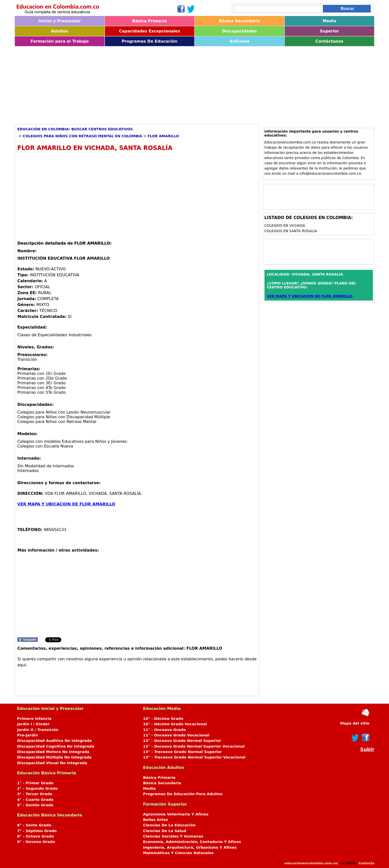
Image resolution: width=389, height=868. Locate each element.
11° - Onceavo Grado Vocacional (176, 735)
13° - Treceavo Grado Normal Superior (183, 752)
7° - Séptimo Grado (37, 831)
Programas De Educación (150, 41)
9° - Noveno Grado (36, 842)
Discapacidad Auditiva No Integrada (54, 741)
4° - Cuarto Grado (35, 800)
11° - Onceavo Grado (164, 730)
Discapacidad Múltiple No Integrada (54, 757)
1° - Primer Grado (35, 783)
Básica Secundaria (240, 21)
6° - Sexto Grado (34, 825)
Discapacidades (239, 31)
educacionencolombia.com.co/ (311, 863)
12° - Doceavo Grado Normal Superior (182, 741)
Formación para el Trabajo (60, 41)
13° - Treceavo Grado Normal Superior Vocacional (194, 757)
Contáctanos (329, 41)
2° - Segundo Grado (37, 788)
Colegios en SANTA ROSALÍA (291, 231)
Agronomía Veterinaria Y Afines (176, 814)
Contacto (366, 863)
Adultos (60, 31)
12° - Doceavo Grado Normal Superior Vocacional (194, 746)
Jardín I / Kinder (33, 724)
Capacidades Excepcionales (150, 31)
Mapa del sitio (355, 723)
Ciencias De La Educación (169, 825)
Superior (329, 31)
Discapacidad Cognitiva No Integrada (56, 746)
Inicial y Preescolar (60, 21)
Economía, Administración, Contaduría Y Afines (192, 842)
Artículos (239, 41)
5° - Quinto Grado (35, 805)
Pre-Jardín (28, 735)
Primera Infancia (34, 719)
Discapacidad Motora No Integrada (53, 752)
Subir (367, 749)
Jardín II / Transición (38, 730)
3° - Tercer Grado (35, 794)
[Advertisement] (163, 84)
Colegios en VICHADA (285, 225)
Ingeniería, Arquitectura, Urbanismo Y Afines (190, 847)
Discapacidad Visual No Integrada (52, 763)
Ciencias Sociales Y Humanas (173, 836)
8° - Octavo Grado (35, 836)
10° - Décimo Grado (163, 719)
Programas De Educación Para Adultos (183, 794)
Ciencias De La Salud (165, 831)
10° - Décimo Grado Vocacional (175, 724)
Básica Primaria (149, 21)
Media (329, 21)
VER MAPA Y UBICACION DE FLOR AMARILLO (66, 504)
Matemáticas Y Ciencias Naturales (178, 853)
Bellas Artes (156, 820)
